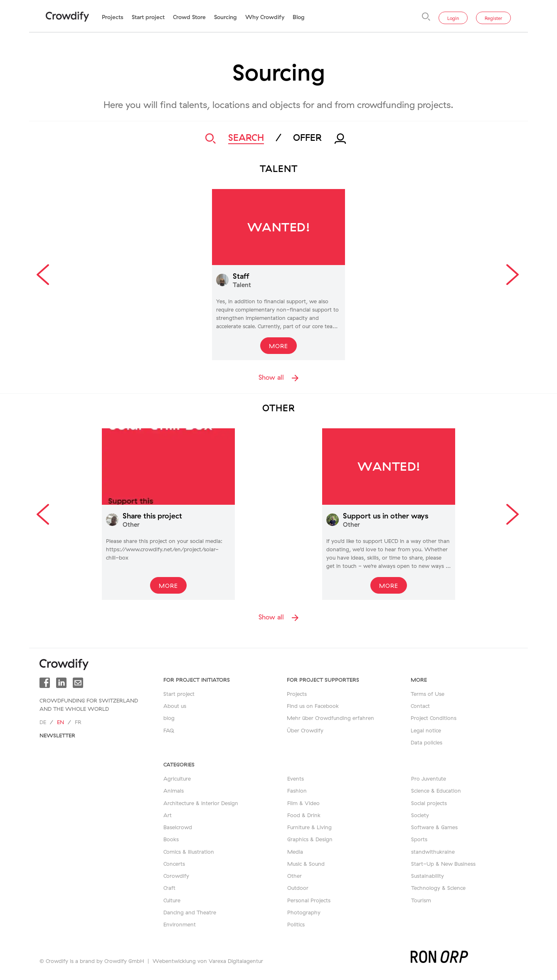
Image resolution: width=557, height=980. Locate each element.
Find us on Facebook (313, 706)
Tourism (421, 900)
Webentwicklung (174, 961)
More (278, 346)
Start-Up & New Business (443, 864)
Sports (419, 839)
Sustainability (428, 876)
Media (295, 852)
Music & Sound (306, 864)
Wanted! (279, 227)
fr (78, 722)
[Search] (426, 17)
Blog (299, 17)
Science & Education (436, 791)
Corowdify (176, 876)
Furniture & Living (309, 827)
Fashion (297, 791)
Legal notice (426, 730)
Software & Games (434, 827)
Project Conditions (434, 718)
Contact (420, 706)
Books (171, 839)
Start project (148, 17)
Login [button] (453, 18)
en (60, 722)
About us (175, 706)
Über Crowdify (305, 730)
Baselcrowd (178, 827)
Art (168, 815)
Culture (172, 900)
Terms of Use (428, 694)
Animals (174, 791)
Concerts (174, 864)
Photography (304, 912)
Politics (296, 924)
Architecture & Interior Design (201, 803)
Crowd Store (189, 17)
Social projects (429, 803)
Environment (180, 924)
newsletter (57, 735)
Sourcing (226, 17)
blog (169, 718)
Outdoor (298, 888)
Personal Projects (309, 900)
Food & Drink (304, 815)
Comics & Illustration (189, 852)
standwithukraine (433, 852)
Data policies (426, 742)
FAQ (169, 730)
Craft (169, 888)
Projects (113, 17)
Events (296, 779)
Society (420, 815)
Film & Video (303, 803)
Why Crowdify (265, 17)
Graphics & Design (310, 839)
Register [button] (493, 18)
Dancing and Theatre (190, 912)
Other (295, 876)
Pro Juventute (429, 779)
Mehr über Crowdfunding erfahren (330, 718)
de (43, 722)
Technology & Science (438, 888)
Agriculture (177, 779)
